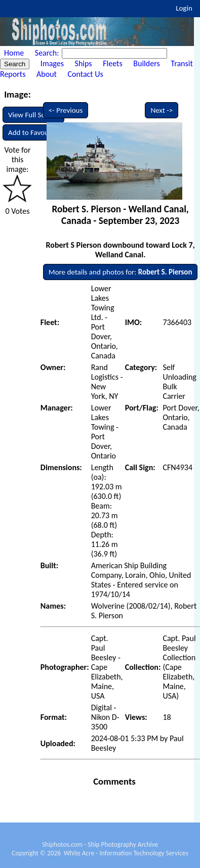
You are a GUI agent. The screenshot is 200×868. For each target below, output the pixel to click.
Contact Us (86, 74)
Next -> (162, 110)
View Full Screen (33, 115)
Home (14, 53)
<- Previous (66, 110)
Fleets (112, 63)
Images (52, 63)
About (47, 74)
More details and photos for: (121, 272)
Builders (146, 63)
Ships (84, 63)
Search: (48, 53)
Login (184, 8)
